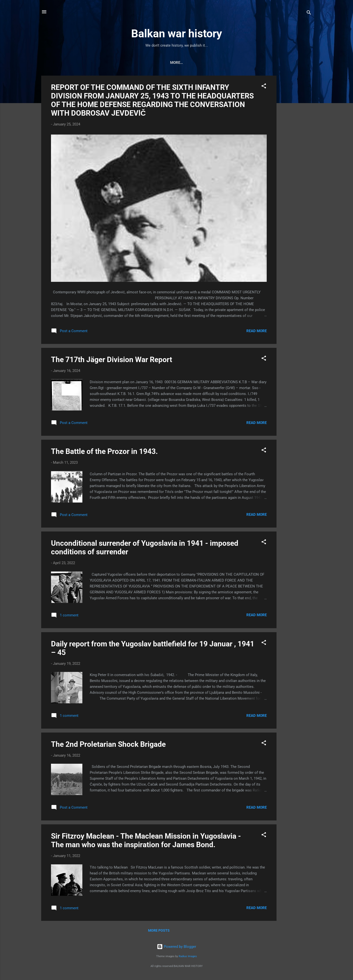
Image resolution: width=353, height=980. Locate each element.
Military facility (244, 63)
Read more (257, 332)
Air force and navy (178, 63)
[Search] (309, 13)
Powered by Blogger (176, 948)
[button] (264, 88)
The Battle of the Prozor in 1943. (104, 452)
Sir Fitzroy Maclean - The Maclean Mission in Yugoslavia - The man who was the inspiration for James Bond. (146, 841)
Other (274, 63)
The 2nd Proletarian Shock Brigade (108, 745)
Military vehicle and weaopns (121, 63)
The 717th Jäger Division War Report (112, 361)
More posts (159, 931)
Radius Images (188, 957)
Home (78, 63)
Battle (212, 63)
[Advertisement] (296, 150)
